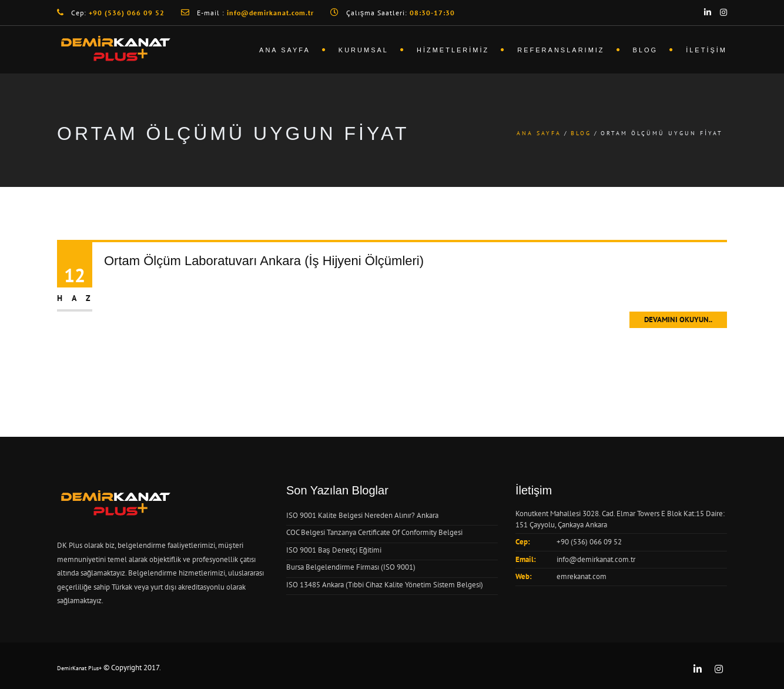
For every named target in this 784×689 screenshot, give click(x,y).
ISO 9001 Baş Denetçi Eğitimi (334, 550)
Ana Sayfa (285, 50)
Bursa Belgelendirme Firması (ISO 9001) (351, 567)
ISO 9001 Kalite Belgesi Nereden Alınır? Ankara (362, 515)
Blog (646, 50)
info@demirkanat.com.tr (596, 559)
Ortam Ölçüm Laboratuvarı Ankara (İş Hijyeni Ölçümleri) (264, 261)
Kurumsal (363, 50)
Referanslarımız (561, 50)
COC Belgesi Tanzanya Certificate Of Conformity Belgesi (374, 532)
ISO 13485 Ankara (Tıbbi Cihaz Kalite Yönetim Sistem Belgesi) (385, 585)
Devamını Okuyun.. (678, 320)
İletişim (706, 50)
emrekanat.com (582, 576)
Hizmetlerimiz (453, 50)
